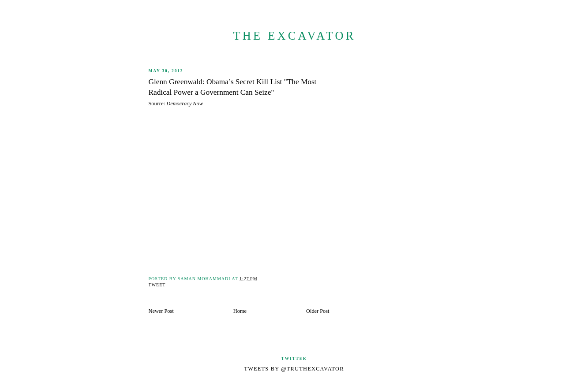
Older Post (318, 311)
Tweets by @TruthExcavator (294, 369)
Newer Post (161, 311)
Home (240, 311)
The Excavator (294, 36)
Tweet (157, 285)
